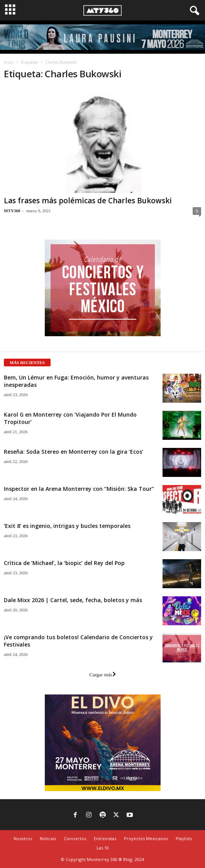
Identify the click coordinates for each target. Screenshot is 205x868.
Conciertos (75, 838)
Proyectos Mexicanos (146, 838)
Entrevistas (105, 838)
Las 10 (103, 848)
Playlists (184, 838)
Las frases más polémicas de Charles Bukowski (88, 201)
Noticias (48, 838)
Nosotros (23, 838)
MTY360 (12, 211)
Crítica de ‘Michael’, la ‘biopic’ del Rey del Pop (64, 563)
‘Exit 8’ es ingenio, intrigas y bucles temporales (67, 526)
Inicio (9, 62)
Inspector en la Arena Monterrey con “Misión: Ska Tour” (79, 489)
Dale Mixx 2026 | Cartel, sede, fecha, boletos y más (73, 600)
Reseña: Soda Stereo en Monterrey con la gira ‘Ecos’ (74, 452)
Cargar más (102, 675)
